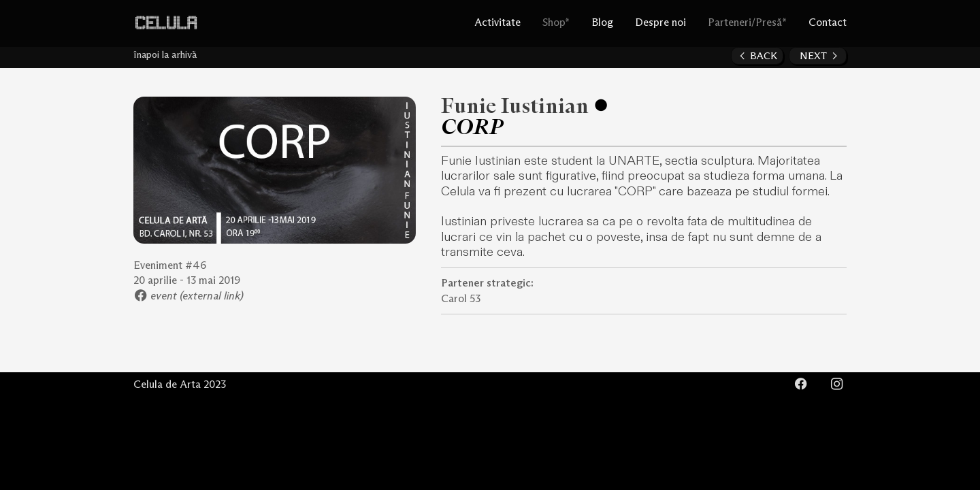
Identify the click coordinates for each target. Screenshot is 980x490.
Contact (828, 23)
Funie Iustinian (515, 107)
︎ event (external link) (189, 296)
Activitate (497, 23)
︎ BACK (757, 56)
